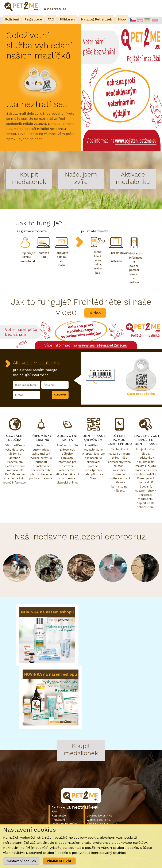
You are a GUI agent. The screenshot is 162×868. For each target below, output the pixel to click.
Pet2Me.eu (59, 807)
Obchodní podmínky (65, 824)
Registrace (59, 816)
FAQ (54, 812)
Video (95, 313)
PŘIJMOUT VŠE (59, 861)
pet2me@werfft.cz (99, 816)
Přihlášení (58, 820)
